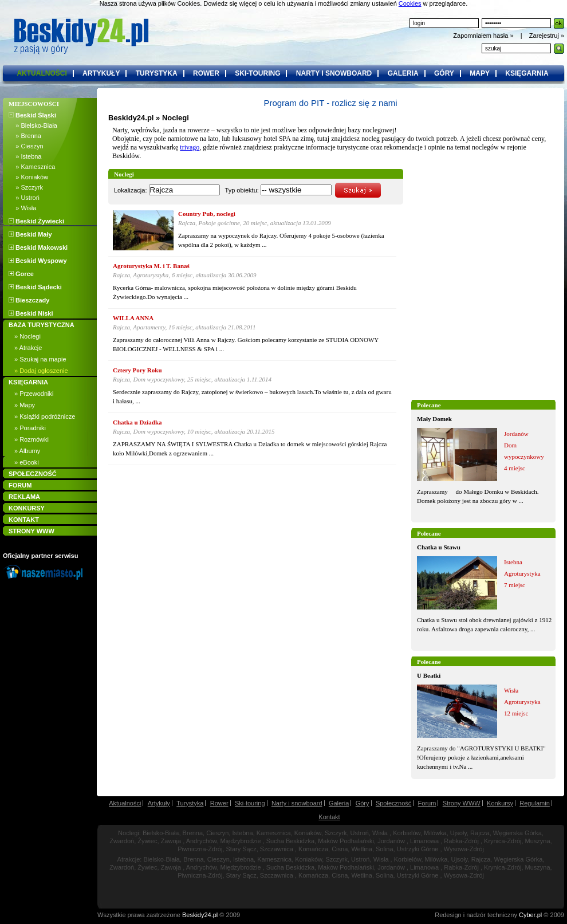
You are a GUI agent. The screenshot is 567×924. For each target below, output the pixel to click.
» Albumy (27, 451)
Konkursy (500, 803)
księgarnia (527, 73)
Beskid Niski (31, 313)
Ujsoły (458, 833)
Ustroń (360, 833)
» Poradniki (30, 428)
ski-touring (257, 73)
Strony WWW (462, 803)
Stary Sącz (241, 849)
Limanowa (424, 841)
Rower (219, 803)
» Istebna (25, 156)
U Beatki (429, 675)
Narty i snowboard (297, 803)
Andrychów (202, 841)
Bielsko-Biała (161, 833)
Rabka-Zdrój (461, 841)
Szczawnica (277, 849)
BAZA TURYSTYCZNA (42, 325)
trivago (190, 147)
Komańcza (313, 849)
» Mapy (25, 405)
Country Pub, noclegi (207, 214)
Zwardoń (122, 841)
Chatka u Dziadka (137, 422)
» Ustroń (24, 198)
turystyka (157, 73)
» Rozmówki (31, 439)
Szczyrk (336, 833)
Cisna (340, 849)
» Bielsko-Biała (33, 125)
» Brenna (25, 136)
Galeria (339, 803)
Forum (427, 803)
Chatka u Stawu (439, 547)
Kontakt (329, 817)
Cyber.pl (530, 915)
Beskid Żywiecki (36, 221)
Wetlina (361, 849)
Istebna (242, 833)
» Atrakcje (28, 348)
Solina (385, 849)
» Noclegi (27, 336)
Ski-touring (250, 803)
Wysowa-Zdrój (464, 849)
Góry (363, 803)
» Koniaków (28, 177)
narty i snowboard (334, 73)
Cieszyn (217, 833)
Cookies (410, 3)
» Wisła (22, 208)
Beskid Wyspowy (38, 261)
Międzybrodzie (241, 841)
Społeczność (393, 803)
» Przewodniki (34, 394)
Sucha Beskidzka (290, 841)
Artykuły (159, 803)
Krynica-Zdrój (503, 841)
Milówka (435, 833)
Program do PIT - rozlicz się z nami (330, 103)
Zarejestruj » (547, 36)
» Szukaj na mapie (40, 359)
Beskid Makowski (38, 247)
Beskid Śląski (32, 115)
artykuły (101, 73)
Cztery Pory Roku (137, 370)
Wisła (380, 833)
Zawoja (171, 841)
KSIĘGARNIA (28, 382)
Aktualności (125, 803)
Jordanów (391, 841)
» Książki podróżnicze (45, 416)
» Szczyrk (26, 187)
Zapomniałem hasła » (484, 36)
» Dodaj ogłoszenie (41, 371)
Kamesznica (274, 833)
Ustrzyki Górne (418, 849)
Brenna (193, 833)
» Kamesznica (32, 167)
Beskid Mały (30, 234)
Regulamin (535, 803)
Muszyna (538, 841)
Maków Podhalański (346, 841)
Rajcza (480, 833)
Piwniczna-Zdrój (200, 849)
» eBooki (27, 462)
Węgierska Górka (517, 833)
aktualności (42, 73)
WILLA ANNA (133, 318)
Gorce (21, 274)
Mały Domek (434, 419)
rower (206, 73)
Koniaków (308, 833)
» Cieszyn (26, 146)
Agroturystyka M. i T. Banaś (151, 266)
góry (444, 73)
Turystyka (190, 803)
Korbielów (407, 833)
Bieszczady (29, 300)
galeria (403, 73)
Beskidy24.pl (131, 118)
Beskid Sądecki (35, 287)
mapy (480, 73)
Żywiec (147, 841)
